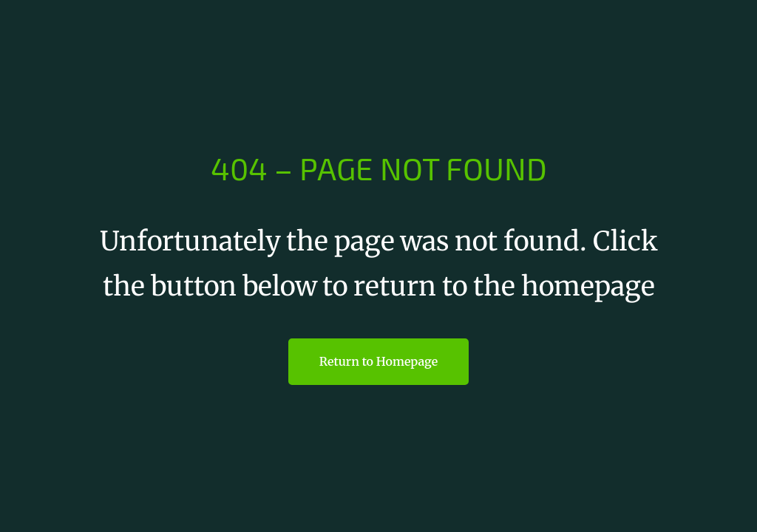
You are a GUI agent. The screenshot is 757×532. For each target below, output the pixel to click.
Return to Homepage (378, 361)
